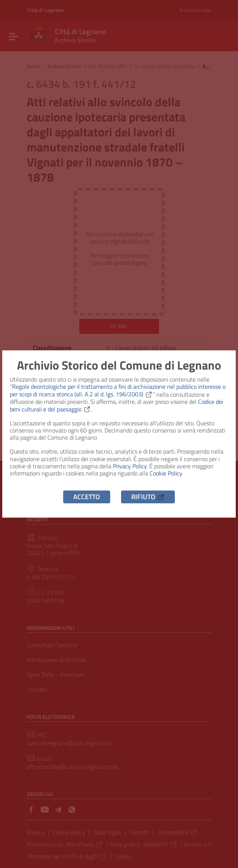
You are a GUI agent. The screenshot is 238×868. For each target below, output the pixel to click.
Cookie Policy (166, 473)
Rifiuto (148, 497)
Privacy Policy (130, 466)
